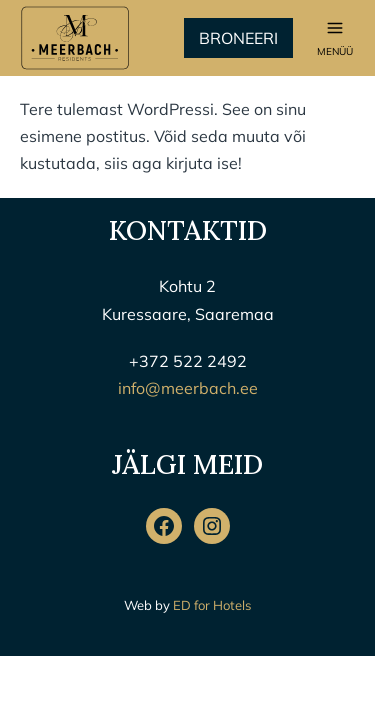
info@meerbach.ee (188, 388)
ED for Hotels (212, 605)
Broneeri (238, 38)
